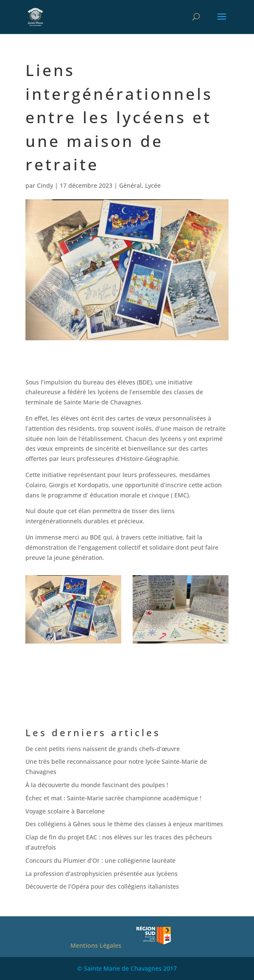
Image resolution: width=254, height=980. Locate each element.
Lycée (153, 185)
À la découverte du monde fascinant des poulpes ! (97, 785)
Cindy (45, 185)
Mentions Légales (96, 945)
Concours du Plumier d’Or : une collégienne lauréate (100, 860)
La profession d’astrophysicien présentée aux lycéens (102, 874)
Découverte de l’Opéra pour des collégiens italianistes (102, 886)
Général (130, 185)
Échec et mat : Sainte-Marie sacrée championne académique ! (113, 798)
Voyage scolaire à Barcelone (65, 811)
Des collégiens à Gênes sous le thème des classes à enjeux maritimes (124, 824)
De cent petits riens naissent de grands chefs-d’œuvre (103, 749)
